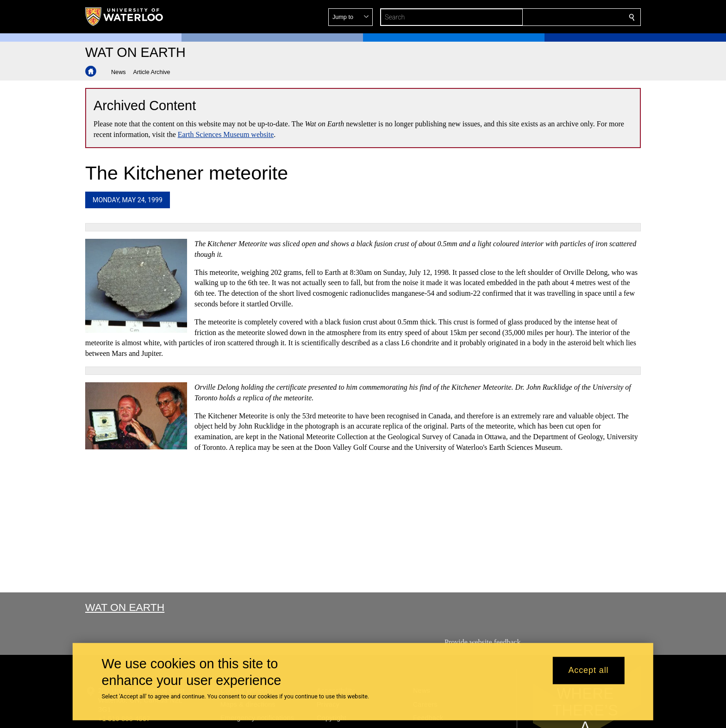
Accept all (588, 671)
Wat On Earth (125, 607)
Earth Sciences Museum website (226, 134)
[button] (565, 17)
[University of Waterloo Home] (125, 17)
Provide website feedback (482, 642)
